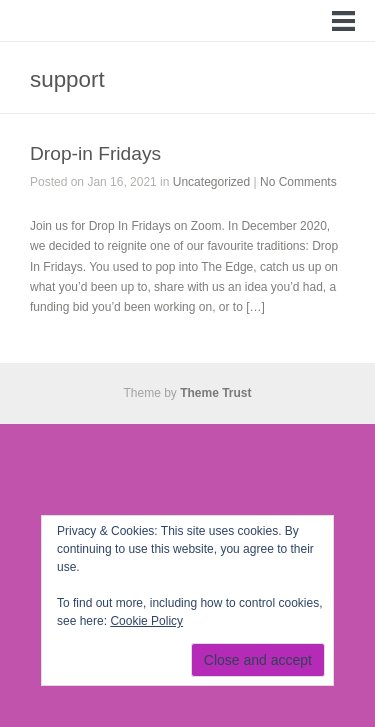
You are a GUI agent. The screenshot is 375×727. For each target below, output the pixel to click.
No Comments (298, 182)
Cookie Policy (146, 621)
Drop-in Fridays (95, 153)
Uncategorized (211, 182)
